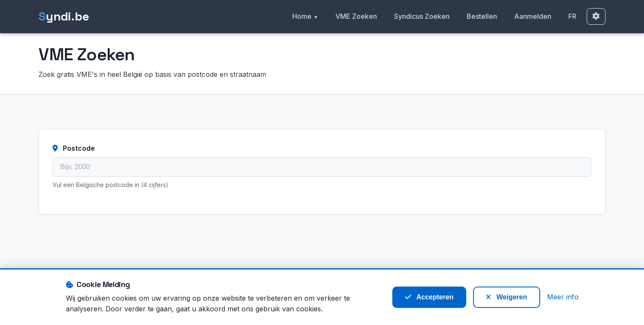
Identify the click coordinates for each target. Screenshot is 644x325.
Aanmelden (533, 16)
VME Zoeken (356, 16)
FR (572, 16)
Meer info (563, 297)
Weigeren (506, 297)
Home (302, 16)
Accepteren (429, 297)
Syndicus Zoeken (422, 16)
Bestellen (482, 16)
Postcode (74, 148)
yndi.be (64, 16)
